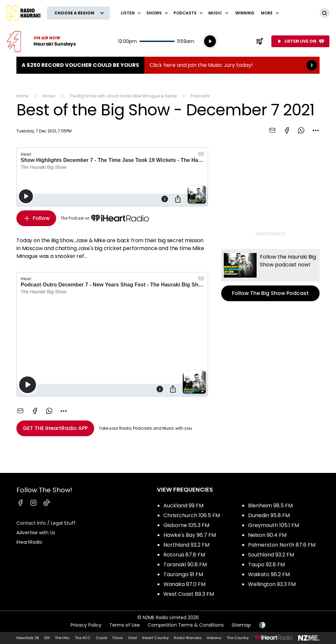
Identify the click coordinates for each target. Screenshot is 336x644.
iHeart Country (155, 638)
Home (22, 96)
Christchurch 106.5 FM (192, 515)
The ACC (83, 638)
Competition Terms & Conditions (186, 625)
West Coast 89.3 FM (189, 594)
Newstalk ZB (28, 638)
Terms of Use (125, 625)
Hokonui (214, 638)
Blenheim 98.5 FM (270, 506)
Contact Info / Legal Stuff (46, 523)
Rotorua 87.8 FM (184, 555)
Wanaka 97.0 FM (184, 584)
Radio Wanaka (188, 638)
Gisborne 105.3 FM (186, 525)
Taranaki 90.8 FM (185, 565)
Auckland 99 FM (183, 506)
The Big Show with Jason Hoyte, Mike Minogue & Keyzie (123, 96)
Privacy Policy (86, 625)
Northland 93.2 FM (186, 545)
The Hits (62, 638)
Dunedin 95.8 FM (269, 515)
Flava (118, 638)
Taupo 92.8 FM (266, 565)
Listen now (41, 41)
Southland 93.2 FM (271, 555)
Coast (102, 638)
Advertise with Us (36, 533)
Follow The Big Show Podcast (270, 275)
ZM (47, 638)
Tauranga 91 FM (183, 574)
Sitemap (241, 625)
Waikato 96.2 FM (269, 574)
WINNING (245, 13)
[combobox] (316, 130)
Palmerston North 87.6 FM (282, 545)
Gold (132, 638)
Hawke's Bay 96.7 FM (190, 535)
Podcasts (200, 96)
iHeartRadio (29, 542)
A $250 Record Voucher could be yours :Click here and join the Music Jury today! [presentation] (168, 65)
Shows (49, 96)
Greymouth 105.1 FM (273, 525)
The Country (238, 638)
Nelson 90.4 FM (267, 535)
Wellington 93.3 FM (272, 584)
